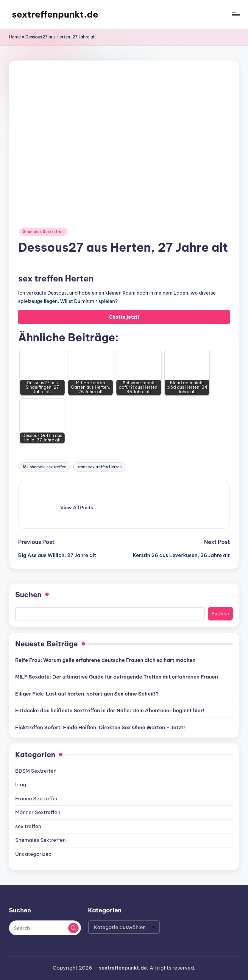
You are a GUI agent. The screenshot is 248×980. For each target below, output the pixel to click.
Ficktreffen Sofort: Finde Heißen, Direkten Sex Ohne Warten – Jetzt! (100, 727)
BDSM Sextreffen (36, 771)
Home (15, 37)
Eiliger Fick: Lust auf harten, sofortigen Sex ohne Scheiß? (87, 694)
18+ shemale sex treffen (45, 467)
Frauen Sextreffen (37, 799)
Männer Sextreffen (38, 812)
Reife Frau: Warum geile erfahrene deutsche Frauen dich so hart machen (105, 660)
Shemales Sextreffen (43, 232)
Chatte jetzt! (124, 317)
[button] (77, 508)
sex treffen (28, 826)
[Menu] (235, 14)
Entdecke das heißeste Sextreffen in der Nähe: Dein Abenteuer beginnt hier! (110, 710)
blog (21, 785)
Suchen (28, 595)
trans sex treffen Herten (100, 467)
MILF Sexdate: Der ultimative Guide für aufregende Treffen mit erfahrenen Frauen (117, 677)
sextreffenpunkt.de (55, 14)
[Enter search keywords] (45, 928)
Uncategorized (33, 854)
